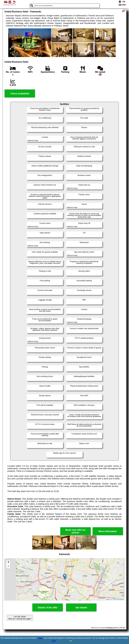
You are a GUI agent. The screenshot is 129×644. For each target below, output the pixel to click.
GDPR (54, 641)
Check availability (20, 94)
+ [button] (8, 562)
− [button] (8, 567)
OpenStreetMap (118, 599)
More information (108, 531)
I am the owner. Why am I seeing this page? (20, 618)
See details (81, 608)
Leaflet (108, 599)
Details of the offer (48, 608)
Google (40, 638)
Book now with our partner (75, 531)
